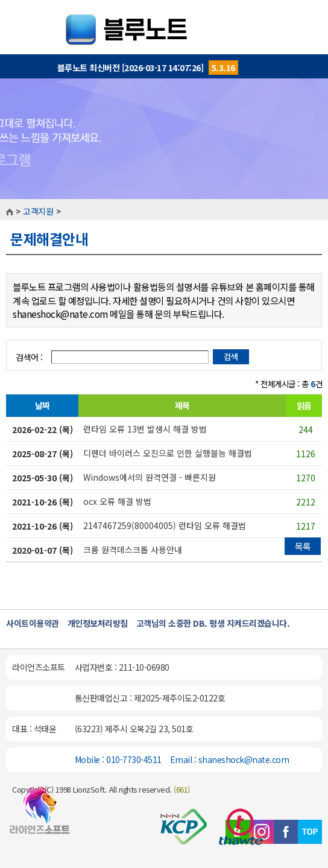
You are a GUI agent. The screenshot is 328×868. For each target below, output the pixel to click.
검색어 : (30, 357)
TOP (310, 832)
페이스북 (286, 832)
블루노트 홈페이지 (40, 816)
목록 (303, 546)
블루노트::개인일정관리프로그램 (164, 27)
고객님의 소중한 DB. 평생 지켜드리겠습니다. (213, 623)
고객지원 (38, 211)
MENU (310, 18)
